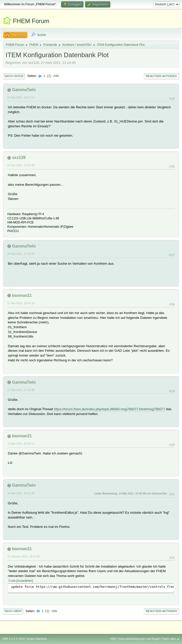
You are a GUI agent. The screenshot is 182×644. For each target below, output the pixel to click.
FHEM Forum (31, 21)
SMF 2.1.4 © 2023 (14, 639)
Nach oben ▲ (171, 639)
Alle (56, 76)
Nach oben (13, 611)
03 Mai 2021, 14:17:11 (21, 97)
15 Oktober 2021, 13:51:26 (24, 556)
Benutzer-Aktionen (161, 76)
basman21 (22, 295)
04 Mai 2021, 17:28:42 (21, 254)
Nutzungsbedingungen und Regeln (139, 639)
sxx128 (19, 158)
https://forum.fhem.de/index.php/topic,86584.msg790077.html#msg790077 (109, 409)
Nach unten (14, 76)
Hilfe (113, 639)
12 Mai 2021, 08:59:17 (21, 444)
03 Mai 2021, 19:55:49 (21, 165)
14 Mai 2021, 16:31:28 (21, 493)
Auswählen (25, 581)
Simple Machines (37, 639)
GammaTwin (24, 90)
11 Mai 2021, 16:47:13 (21, 303)
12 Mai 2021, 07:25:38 (21, 390)
